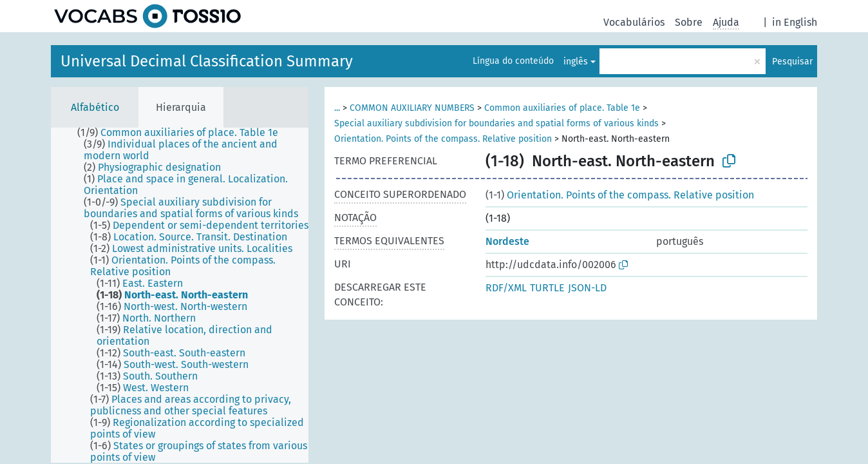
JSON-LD (587, 288)
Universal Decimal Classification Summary (207, 61)
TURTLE (547, 288)
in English (795, 22)
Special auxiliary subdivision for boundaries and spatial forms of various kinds (496, 123)
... (337, 108)
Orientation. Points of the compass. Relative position (443, 139)
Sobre (689, 22)
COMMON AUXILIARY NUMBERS (412, 108)
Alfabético (95, 107)
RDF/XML (506, 288)
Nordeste (507, 241)
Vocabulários (634, 22)
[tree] (180, 295)
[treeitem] (183, 133)
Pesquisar (792, 62)
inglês (576, 62)
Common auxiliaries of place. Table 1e (562, 108)
